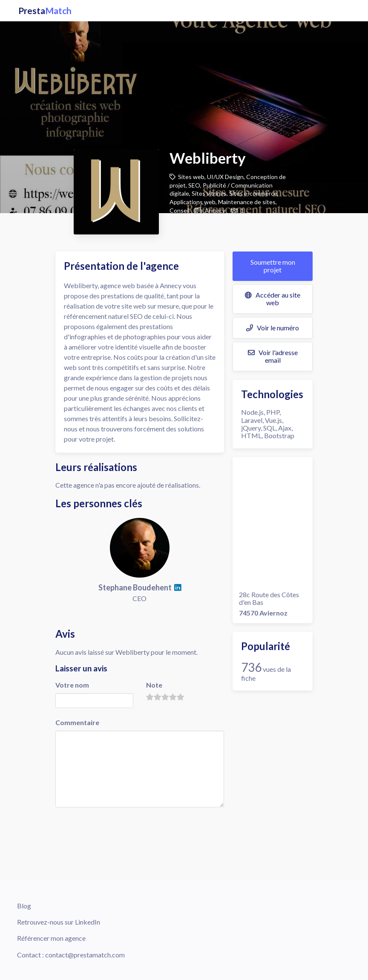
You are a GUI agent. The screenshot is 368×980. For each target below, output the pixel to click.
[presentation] (120, 826)
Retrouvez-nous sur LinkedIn (59, 922)
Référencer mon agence (51, 938)
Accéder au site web (273, 299)
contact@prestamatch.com (85, 955)
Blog (24, 906)
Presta (45, 11)
